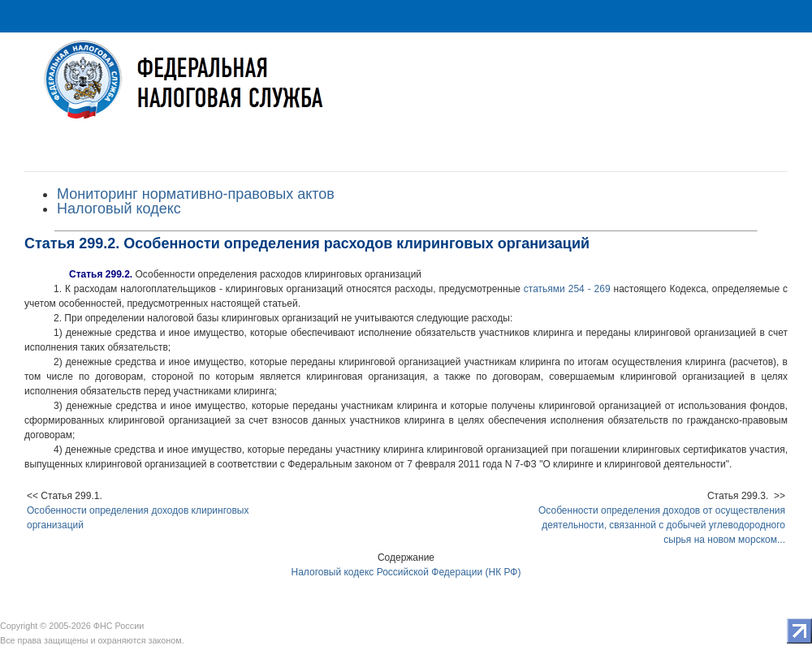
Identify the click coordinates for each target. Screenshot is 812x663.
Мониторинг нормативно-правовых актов (196, 194)
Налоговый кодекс (119, 209)
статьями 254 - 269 (567, 289)
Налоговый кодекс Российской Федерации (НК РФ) (406, 572)
